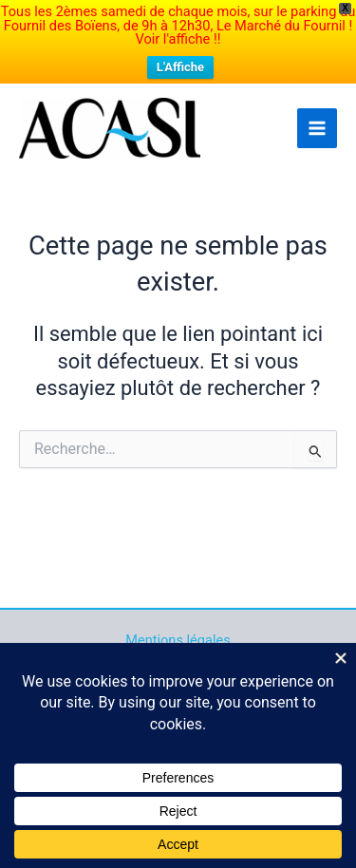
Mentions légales (178, 640)
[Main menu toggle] (317, 128)
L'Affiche (180, 67)
